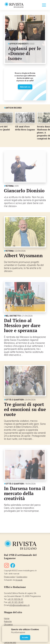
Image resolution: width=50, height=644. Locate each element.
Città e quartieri (20, 400)
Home (7, 618)
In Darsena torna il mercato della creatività (25, 493)
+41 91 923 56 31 (15, 599)
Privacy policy (10, 577)
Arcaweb (19, 580)
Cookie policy (22, 577)
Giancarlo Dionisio (24, 191)
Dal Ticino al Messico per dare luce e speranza (22, 325)
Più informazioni (18, 632)
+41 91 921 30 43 (16, 602)
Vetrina (11, 186)
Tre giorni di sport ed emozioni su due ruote (25, 409)
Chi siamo (8, 624)
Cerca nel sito (10, 642)
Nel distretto (18, 316)
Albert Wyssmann (23, 256)
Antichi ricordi (13, 108)
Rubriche (8, 621)
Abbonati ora (25, 87)
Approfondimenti (21, 44)
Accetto (25, 638)
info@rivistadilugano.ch (19, 605)
